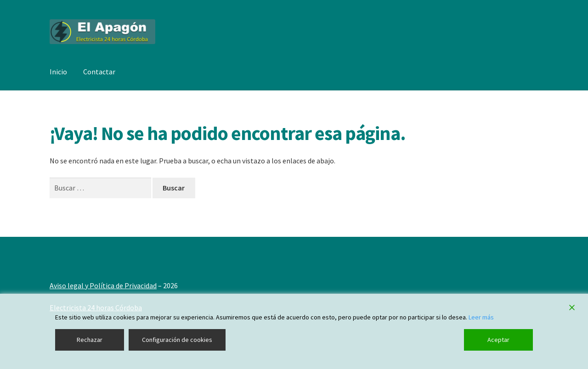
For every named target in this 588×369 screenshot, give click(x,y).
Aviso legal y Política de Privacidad (103, 285)
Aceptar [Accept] (498, 340)
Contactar (99, 72)
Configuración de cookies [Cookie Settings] (177, 340)
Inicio (58, 72)
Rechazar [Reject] (90, 340)
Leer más (481, 317)
